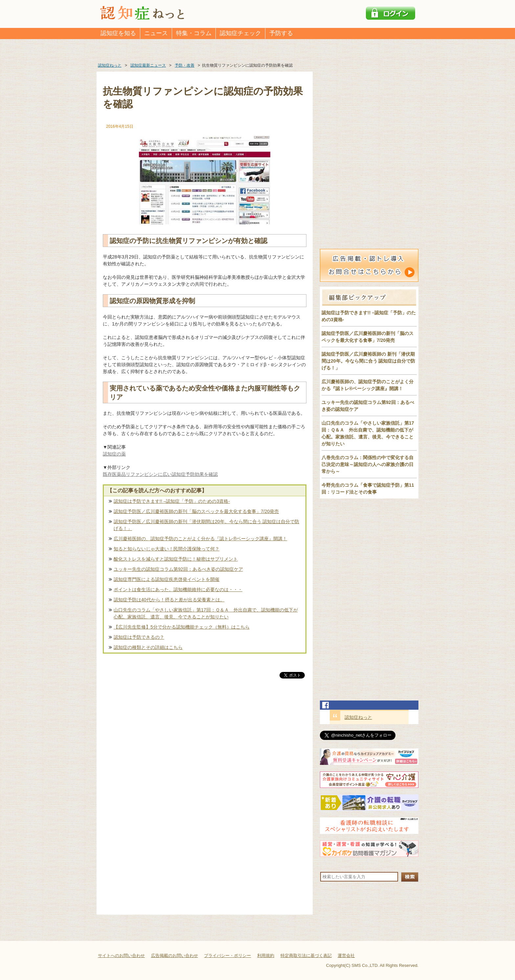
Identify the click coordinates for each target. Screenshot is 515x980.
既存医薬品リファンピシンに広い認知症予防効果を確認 (160, 474)
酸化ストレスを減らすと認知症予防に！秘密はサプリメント (176, 559)
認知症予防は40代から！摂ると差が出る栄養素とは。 (169, 600)
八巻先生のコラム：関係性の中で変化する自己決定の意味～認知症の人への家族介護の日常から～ (368, 464)
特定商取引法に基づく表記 (306, 956)
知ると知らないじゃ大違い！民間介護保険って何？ (167, 549)
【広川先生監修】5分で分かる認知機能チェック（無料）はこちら (182, 627)
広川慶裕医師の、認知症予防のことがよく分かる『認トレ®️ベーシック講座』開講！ (200, 539)
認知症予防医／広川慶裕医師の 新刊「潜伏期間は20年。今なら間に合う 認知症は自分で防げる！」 (368, 361)
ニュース (156, 33)
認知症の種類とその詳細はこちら (148, 647)
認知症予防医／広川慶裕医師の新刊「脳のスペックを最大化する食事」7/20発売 (196, 511)
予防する (281, 33)
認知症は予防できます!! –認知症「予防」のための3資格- (172, 501)
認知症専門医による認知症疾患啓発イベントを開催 (167, 579)
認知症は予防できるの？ (139, 637)
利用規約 (266, 956)
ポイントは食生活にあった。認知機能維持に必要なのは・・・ (178, 590)
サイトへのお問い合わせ (121, 956)
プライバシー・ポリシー (227, 956)
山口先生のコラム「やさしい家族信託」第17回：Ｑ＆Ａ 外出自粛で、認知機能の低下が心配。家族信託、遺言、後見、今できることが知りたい (206, 613)
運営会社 (346, 956)
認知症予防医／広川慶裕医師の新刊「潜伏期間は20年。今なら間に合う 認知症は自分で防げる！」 (206, 525)
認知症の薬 (114, 454)
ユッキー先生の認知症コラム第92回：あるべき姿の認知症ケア (178, 569)
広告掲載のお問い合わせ (175, 956)
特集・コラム (194, 33)
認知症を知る (118, 33)
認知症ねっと (358, 717)
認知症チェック (240, 33)
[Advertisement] (205, 748)
